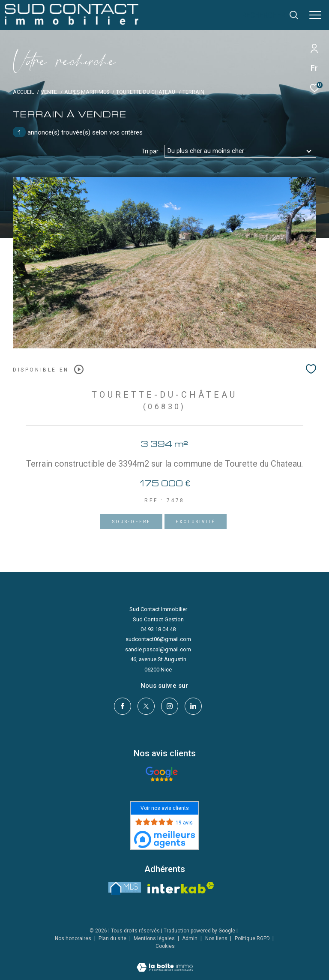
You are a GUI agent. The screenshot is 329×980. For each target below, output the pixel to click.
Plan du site (113, 938)
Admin (190, 938)
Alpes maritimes (87, 92)
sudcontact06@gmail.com (158, 639)
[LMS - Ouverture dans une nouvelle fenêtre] (125, 888)
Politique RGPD (252, 938)
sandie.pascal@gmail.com (158, 649)
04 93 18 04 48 (158, 629)
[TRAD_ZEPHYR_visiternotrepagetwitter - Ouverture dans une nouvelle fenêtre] (146, 706)
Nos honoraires (73, 938)
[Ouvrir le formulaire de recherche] (270, 15)
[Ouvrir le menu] (315, 15)
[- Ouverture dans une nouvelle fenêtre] (162, 774)
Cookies (165, 946)
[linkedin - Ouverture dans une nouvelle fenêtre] (193, 706)
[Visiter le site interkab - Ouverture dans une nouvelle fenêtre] (181, 888)
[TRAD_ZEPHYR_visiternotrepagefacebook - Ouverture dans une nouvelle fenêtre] (123, 706)
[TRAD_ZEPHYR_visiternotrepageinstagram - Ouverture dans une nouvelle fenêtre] (170, 706)
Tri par (150, 151)
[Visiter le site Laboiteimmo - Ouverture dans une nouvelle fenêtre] (165, 962)
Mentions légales (155, 938)
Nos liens (217, 938)
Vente (49, 92)
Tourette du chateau (146, 92)
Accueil (23, 92)
